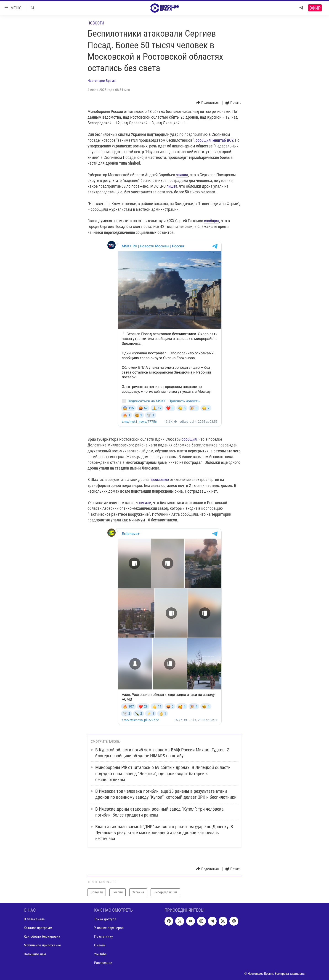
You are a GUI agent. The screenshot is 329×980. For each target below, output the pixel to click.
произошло (159, 479)
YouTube (100, 954)
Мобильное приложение (42, 945)
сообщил (212, 221)
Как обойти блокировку (42, 936)
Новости (96, 23)
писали (145, 503)
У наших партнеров (109, 928)
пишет (172, 186)
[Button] (208, 103)
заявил (182, 175)
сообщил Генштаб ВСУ (214, 140)
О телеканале (34, 919)
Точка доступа (105, 919)
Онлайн (100, 945)
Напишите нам (35, 954)
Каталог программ (38, 928)
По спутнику (103, 936)
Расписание (103, 963)
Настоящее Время (102, 81)
